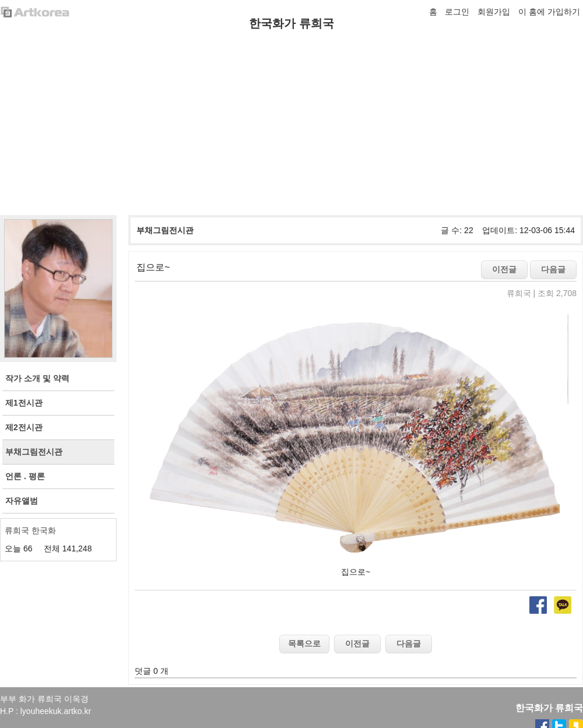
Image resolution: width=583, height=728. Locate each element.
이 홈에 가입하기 (549, 12)
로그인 (457, 12)
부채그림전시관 (165, 230)
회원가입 (494, 12)
